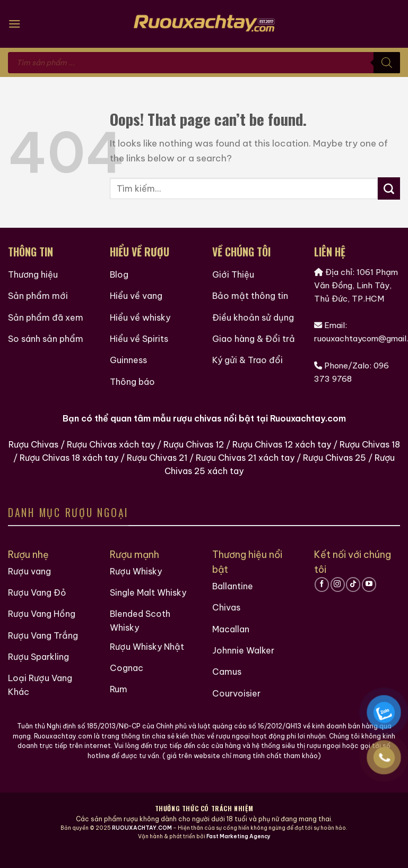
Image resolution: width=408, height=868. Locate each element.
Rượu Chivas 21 (157, 463)
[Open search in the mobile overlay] (204, 63)
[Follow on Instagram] (338, 590)
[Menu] (15, 24)
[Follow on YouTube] (369, 590)
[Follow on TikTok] (353, 590)
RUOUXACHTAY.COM (142, 842)
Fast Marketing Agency (238, 850)
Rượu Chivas (33, 450)
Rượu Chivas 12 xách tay (282, 450)
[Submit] (389, 188)
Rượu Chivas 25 (335, 463)
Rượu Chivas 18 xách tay (69, 463)
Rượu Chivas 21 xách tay (245, 463)
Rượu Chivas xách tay (111, 450)
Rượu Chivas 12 (194, 450)
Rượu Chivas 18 (370, 450)
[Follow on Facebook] (322, 590)
